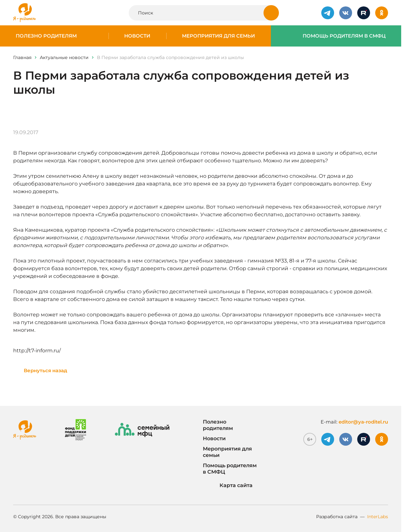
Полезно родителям (46, 36)
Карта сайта (228, 485)
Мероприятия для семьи (218, 36)
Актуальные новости (64, 57)
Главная (22, 57)
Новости (137, 36)
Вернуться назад (45, 370)
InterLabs (378, 517)
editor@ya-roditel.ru (363, 422)
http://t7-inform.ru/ (37, 351)
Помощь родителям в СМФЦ (344, 36)
